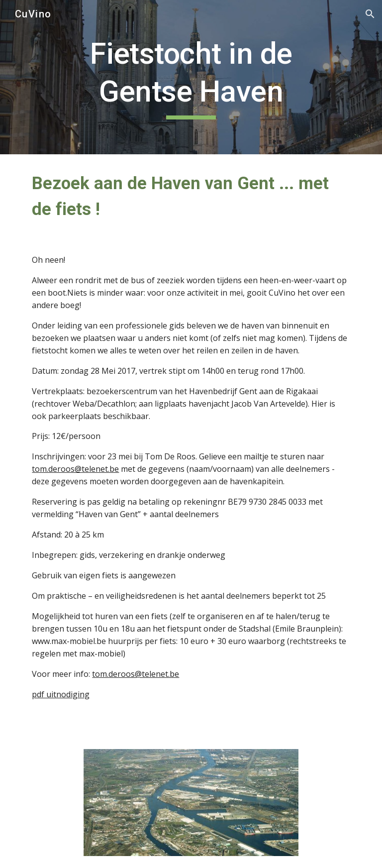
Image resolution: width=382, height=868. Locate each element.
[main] (191, 77)
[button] (370, 14)
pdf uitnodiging (61, 694)
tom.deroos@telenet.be (75, 469)
